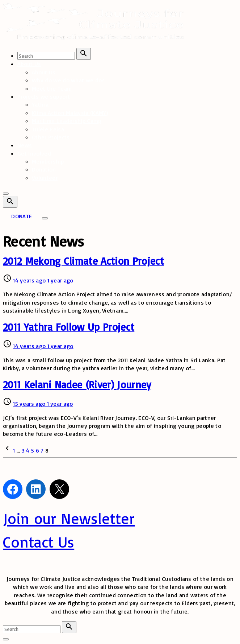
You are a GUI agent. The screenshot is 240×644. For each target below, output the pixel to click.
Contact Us (39, 542)
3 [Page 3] (23, 450)
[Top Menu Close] (6, 194)
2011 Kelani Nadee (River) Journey (77, 385)
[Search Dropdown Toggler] (10, 202)
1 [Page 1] (14, 450)
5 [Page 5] (33, 450)
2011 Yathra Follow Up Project (69, 327)
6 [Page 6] (37, 450)
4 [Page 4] (28, 450)
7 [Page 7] (42, 450)
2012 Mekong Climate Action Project (83, 261)
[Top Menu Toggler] (45, 218)
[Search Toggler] (6, 639)
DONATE (22, 216)
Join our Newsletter (69, 518)
